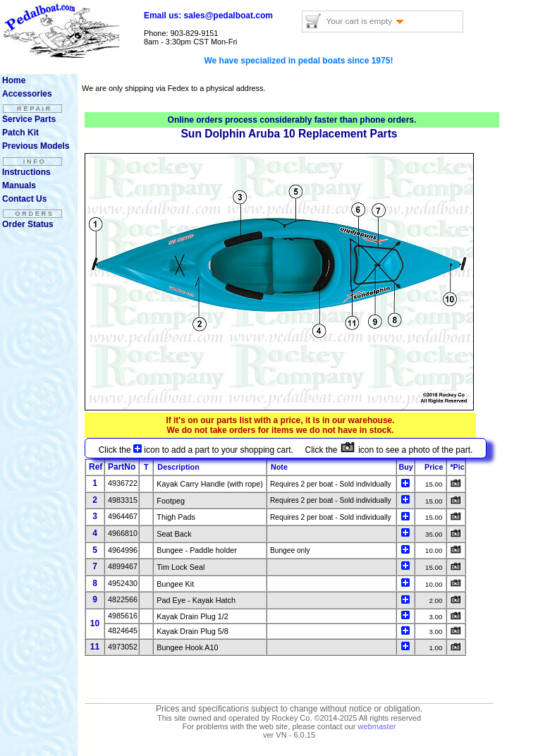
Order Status (28, 224)
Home (14, 80)
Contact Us (24, 199)
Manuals (19, 185)
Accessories (27, 94)
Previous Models (36, 146)
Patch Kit (20, 133)
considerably (287, 120)
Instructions (26, 172)
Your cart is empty (365, 21)
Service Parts (29, 119)
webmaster (377, 726)
